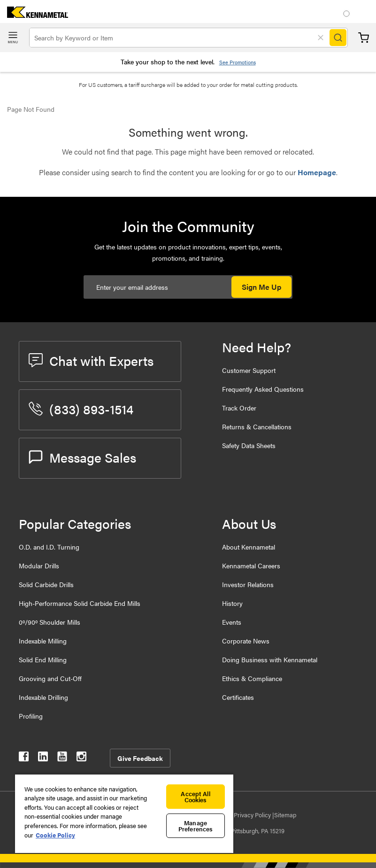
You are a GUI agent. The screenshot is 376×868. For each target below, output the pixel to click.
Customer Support (249, 370)
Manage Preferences (196, 826)
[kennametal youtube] (62, 758)
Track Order (239, 408)
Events (232, 622)
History (232, 603)
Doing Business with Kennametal (270, 659)
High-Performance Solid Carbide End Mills (80, 603)
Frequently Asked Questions (263, 389)
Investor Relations (248, 584)
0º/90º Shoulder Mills (50, 622)
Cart (364, 38)
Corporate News (246, 641)
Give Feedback (140, 758)
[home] (34, 15)
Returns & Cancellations (257, 426)
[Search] (338, 38)
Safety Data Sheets (249, 445)
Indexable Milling (43, 641)
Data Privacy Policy (246, 815)
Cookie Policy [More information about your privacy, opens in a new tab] (55, 835)
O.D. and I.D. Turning (49, 547)
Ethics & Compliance (252, 678)
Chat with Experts (91, 360)
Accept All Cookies (195, 797)
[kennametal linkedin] (43, 758)
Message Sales (82, 457)
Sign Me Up (261, 287)
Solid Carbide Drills (46, 584)
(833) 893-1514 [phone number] (81, 409)
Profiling (31, 716)
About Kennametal (249, 547)
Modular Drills (39, 566)
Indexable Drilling (43, 697)
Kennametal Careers (251, 566)
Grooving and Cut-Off (50, 678)
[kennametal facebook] (24, 758)
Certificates (238, 697)
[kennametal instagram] (81, 758)
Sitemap (285, 815)
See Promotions (238, 62)
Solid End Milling (43, 659)
